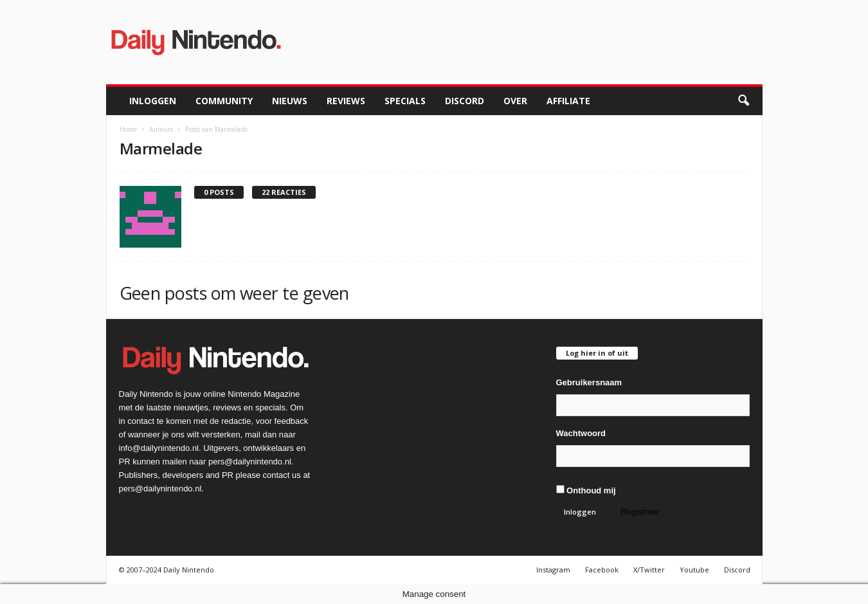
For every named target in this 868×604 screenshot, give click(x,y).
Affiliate (568, 101)
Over (515, 101)
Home (128, 129)
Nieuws (290, 101)
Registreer (640, 512)
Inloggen (153, 101)
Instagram (553, 570)
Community (224, 101)
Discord (465, 101)
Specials (405, 101)
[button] (743, 101)
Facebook (602, 570)
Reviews (346, 101)
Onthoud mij (586, 490)
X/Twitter (649, 570)
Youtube (694, 570)
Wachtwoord (581, 433)
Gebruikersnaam (589, 382)
